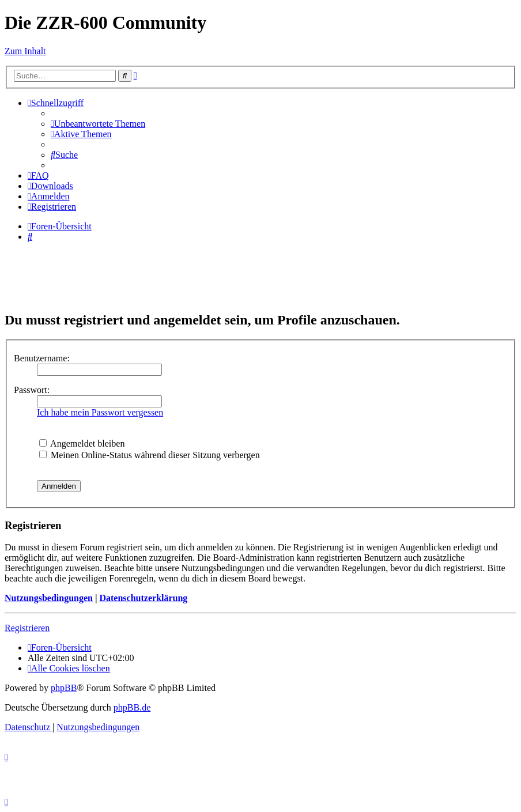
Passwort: (32, 390)
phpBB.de (132, 707)
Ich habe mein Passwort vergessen (100, 412)
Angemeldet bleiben (82, 443)
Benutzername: (42, 358)
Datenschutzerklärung (143, 598)
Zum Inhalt (25, 51)
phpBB (64, 688)
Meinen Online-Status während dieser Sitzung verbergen (150, 455)
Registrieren (27, 628)
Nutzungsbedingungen (49, 598)
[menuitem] (98, 124)
